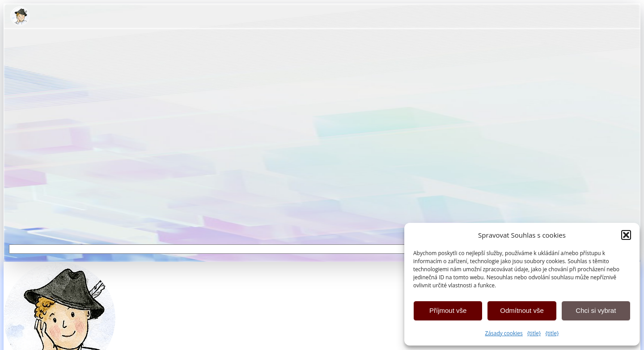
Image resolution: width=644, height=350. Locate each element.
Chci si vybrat (596, 310)
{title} (534, 333)
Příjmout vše (448, 310)
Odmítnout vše (522, 310)
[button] (626, 235)
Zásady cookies (504, 333)
